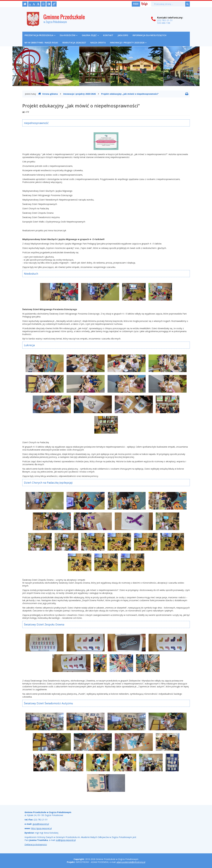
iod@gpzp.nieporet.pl (66, 840)
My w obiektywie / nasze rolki (41, 43)
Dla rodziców (69, 35)
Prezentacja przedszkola (40, 35)
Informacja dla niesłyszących (149, 35)
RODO (136, 4)
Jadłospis (123, 35)
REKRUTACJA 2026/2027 (74, 43)
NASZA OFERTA (98, 43)
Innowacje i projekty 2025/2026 (128, 43)
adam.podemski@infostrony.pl (131, 862)
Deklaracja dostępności (36, 844)
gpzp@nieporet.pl (41, 824)
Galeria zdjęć (90, 35)
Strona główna (48, 94)
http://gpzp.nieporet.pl (41, 828)
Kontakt (108, 35)
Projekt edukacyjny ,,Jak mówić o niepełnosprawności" (130, 94)
